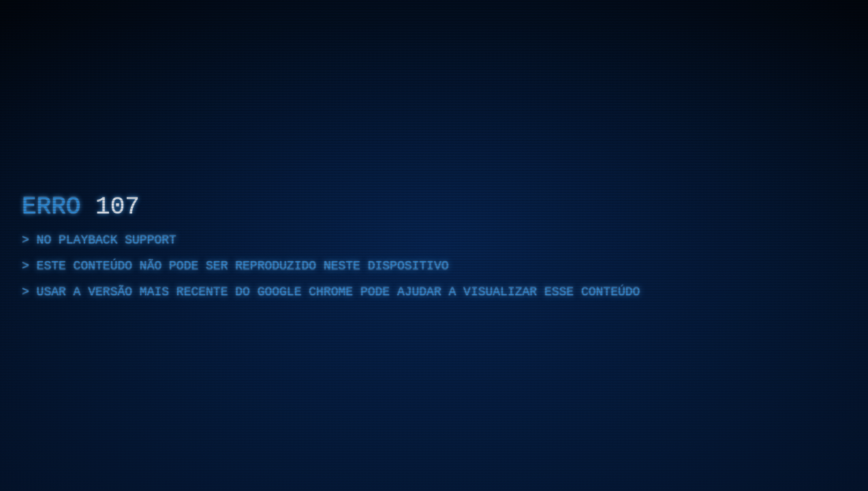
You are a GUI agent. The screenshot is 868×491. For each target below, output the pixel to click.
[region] (434, 245)
